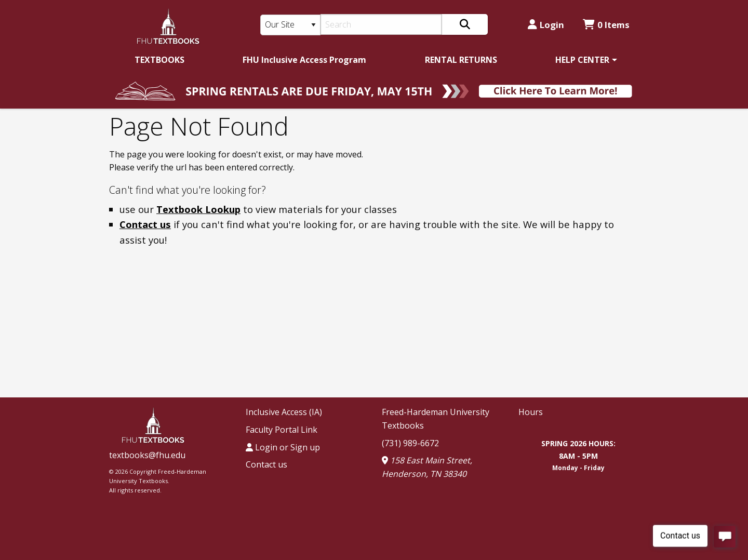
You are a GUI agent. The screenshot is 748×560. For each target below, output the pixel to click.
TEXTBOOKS (159, 60)
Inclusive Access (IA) (284, 412)
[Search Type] (290, 25)
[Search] (382, 24)
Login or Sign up (283, 447)
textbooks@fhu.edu (147, 455)
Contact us (145, 224)
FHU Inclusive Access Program (304, 60)
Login (546, 25)
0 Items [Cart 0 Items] (606, 25)
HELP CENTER (582, 60)
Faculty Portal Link (282, 430)
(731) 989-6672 (410, 443)
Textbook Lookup (198, 209)
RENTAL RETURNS (461, 60)
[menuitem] (159, 60)
